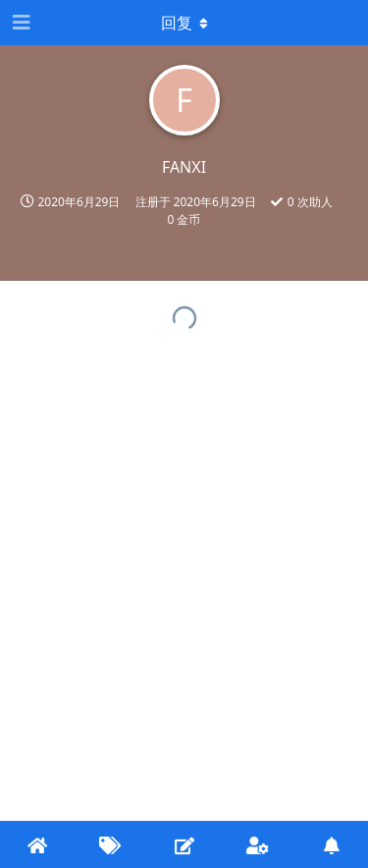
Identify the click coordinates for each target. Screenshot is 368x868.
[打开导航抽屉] (20, 23)
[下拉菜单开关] (184, 23)
